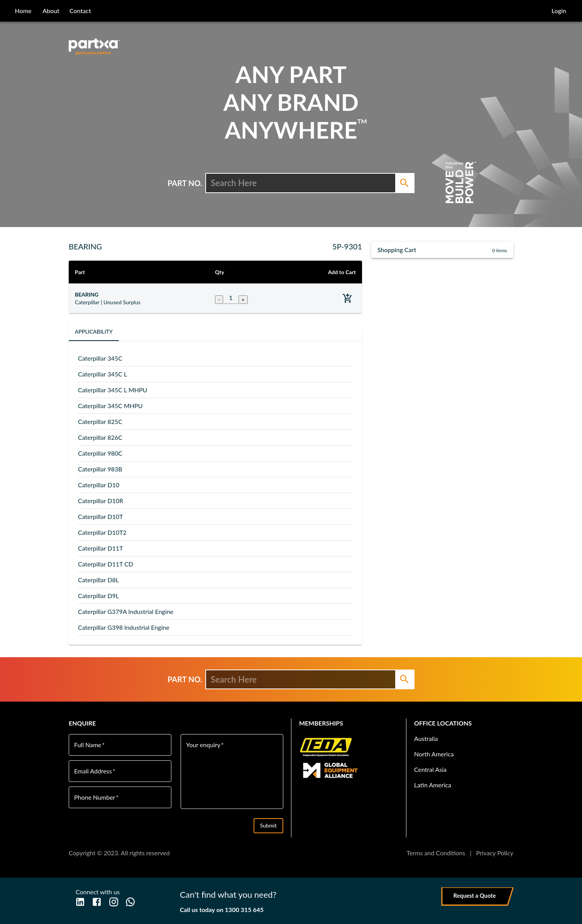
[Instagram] (114, 902)
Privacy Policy (495, 853)
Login (559, 11)
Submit (268, 826)
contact (80, 11)
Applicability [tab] (94, 332)
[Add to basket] (348, 298)
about (51, 11)
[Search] (404, 183)
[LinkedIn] (80, 902)
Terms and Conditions (436, 853)
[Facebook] (97, 902)
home (23, 11)
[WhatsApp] (130, 902)
